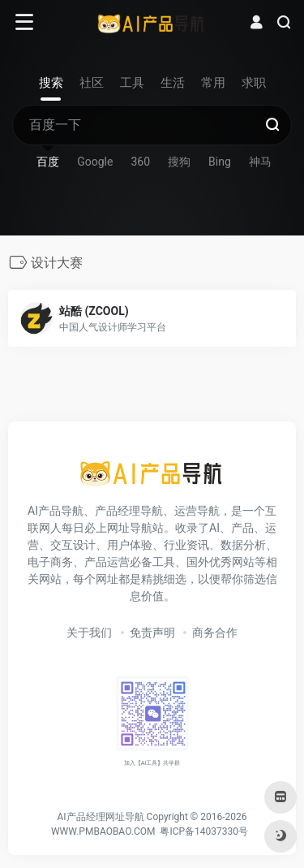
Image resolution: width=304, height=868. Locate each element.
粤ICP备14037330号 (204, 831)
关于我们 (89, 633)
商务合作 (215, 633)
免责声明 (152, 633)
